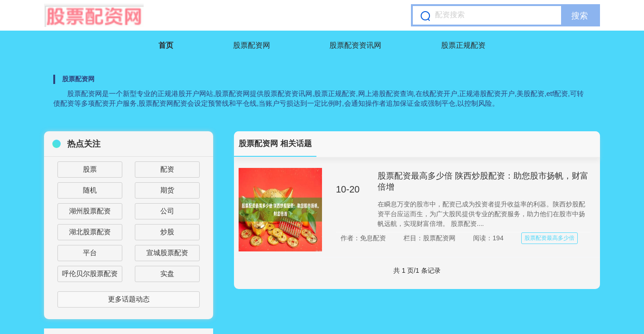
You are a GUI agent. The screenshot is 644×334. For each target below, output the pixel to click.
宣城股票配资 (167, 253)
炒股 (167, 232)
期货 (167, 190)
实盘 (167, 273)
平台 (90, 253)
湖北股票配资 (90, 232)
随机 (90, 190)
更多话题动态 (129, 299)
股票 (90, 169)
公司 (167, 211)
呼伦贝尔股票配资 (90, 273)
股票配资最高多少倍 (549, 238)
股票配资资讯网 (355, 45)
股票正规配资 (463, 45)
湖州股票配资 (90, 211)
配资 (167, 169)
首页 (166, 45)
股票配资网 (252, 45)
